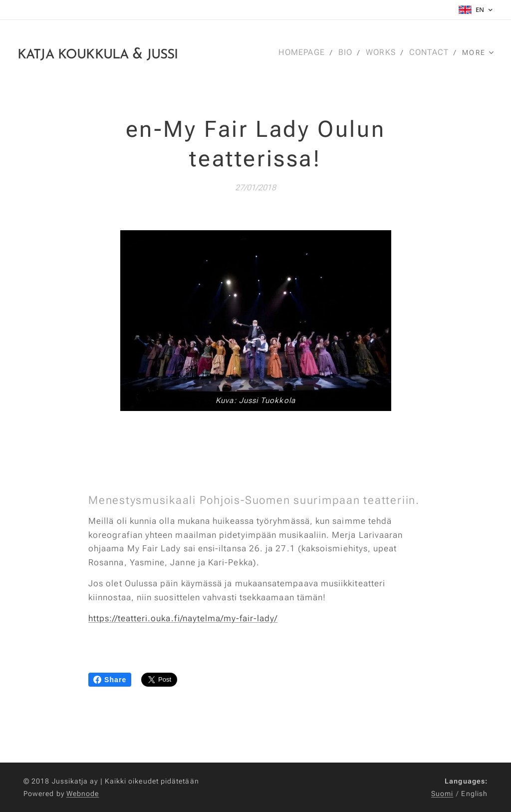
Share (110, 680)
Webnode (83, 794)
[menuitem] (306, 52)
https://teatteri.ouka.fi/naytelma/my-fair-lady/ (183, 618)
